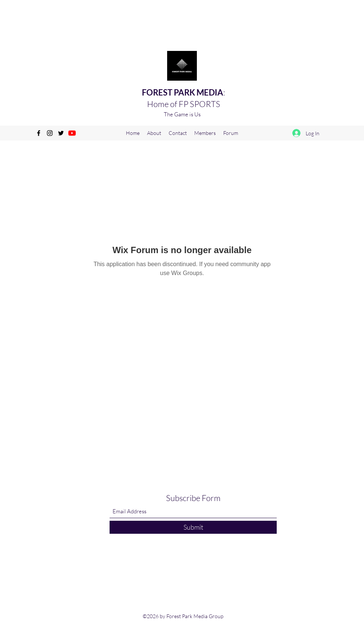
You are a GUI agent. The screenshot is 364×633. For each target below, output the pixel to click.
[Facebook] (39, 133)
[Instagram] (50, 133)
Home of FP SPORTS (184, 104)
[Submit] (193, 527)
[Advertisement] (135, 17)
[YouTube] (72, 133)
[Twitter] (61, 133)
